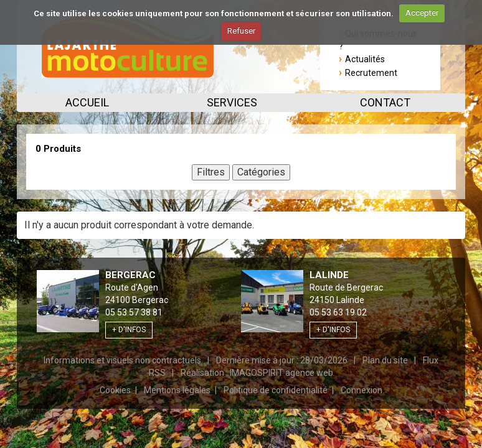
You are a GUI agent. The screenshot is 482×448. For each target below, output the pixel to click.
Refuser (241, 31)
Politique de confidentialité (276, 390)
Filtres (211, 172)
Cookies (115, 390)
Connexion (361, 390)
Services (232, 102)
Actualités (365, 59)
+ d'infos (129, 330)
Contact (385, 102)
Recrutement (371, 73)
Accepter (422, 13)
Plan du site (385, 360)
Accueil (87, 102)
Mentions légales (177, 390)
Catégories (261, 172)
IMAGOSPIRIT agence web (281, 373)
